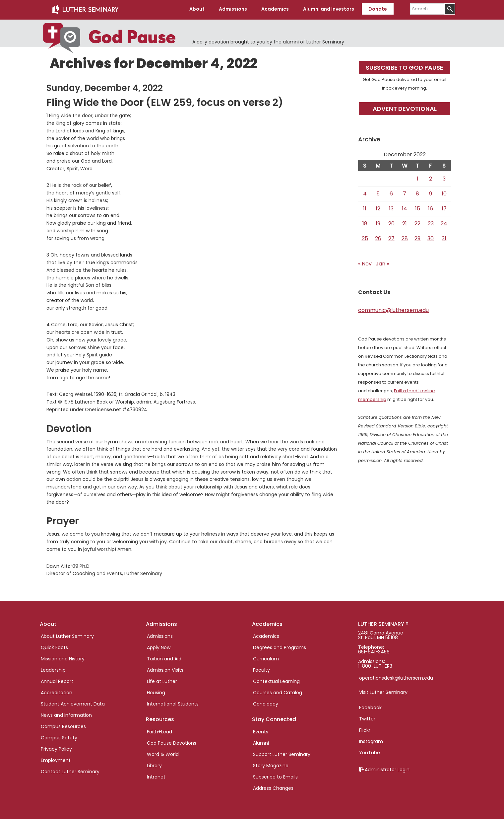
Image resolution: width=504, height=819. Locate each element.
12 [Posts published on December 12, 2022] (378, 208)
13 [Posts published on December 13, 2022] (391, 208)
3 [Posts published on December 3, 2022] (444, 178)
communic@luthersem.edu (393, 309)
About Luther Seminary (67, 635)
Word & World (163, 753)
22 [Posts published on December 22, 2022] (417, 223)
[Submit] (450, 9)
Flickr (365, 729)
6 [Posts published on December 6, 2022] (391, 193)
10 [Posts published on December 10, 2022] (444, 193)
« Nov (365, 263)
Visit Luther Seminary (383, 691)
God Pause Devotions (172, 742)
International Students (173, 703)
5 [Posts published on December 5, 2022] (378, 193)
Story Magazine (271, 764)
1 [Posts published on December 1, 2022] (418, 178)
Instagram (371, 740)
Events (261, 730)
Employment (56, 759)
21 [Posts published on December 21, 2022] (405, 223)
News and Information (66, 714)
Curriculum (266, 658)
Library (154, 764)
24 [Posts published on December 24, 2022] (444, 223)
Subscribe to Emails (275, 776)
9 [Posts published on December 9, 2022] (431, 193)
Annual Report (57, 680)
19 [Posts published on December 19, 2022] (378, 223)
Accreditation (57, 692)
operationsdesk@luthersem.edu (396, 677)
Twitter (367, 718)
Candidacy (266, 703)
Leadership (53, 669)
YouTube (370, 752)
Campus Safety (59, 737)
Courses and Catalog (278, 692)
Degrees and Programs (280, 646)
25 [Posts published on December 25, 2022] (365, 237)
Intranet (156, 776)
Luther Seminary (85, 9)
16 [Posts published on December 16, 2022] (431, 208)
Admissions (160, 635)
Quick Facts (54, 646)
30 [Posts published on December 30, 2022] (431, 237)
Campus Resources (63, 725)
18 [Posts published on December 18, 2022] (365, 223)
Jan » (382, 263)
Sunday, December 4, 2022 (105, 87)
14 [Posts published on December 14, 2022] (405, 208)
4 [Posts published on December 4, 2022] (365, 193)
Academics (266, 635)
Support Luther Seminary (282, 753)
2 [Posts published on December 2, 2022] (431, 178)
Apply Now (159, 646)
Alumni (261, 742)
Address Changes (273, 787)
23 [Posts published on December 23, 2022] (431, 223)
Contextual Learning (276, 680)
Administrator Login (387, 769)
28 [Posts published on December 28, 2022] (405, 237)
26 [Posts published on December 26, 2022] (378, 237)
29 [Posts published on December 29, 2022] (417, 237)
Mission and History (63, 658)
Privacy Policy (56, 748)
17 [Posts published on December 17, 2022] (444, 208)
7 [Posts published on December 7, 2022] (405, 193)
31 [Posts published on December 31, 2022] (444, 237)
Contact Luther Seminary (70, 771)
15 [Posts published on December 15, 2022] (418, 208)
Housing (156, 692)
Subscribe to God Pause (405, 67)
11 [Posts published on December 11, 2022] (365, 208)
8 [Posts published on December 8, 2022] (417, 193)
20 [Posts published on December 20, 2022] (391, 223)
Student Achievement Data (73, 703)
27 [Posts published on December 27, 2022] (391, 237)
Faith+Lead (159, 730)
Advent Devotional (405, 107)
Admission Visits (165, 669)
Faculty (261, 669)
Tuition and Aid (164, 658)
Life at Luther (162, 680)
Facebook (370, 707)
